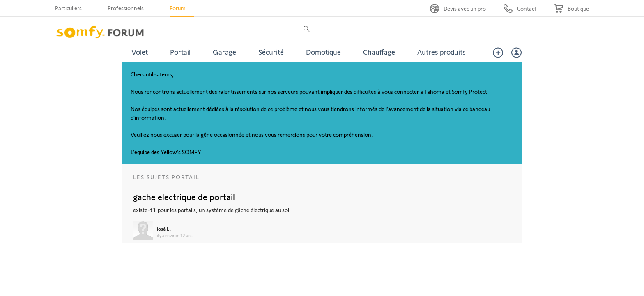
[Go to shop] (572, 8)
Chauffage (379, 52)
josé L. (164, 229)
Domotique (323, 52)
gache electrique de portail (184, 197)
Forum (178, 8)
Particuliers (68, 8)
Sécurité (271, 52)
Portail (180, 52)
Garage (224, 52)
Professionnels (126, 8)
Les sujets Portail (166, 177)
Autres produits (442, 52)
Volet (140, 52)
